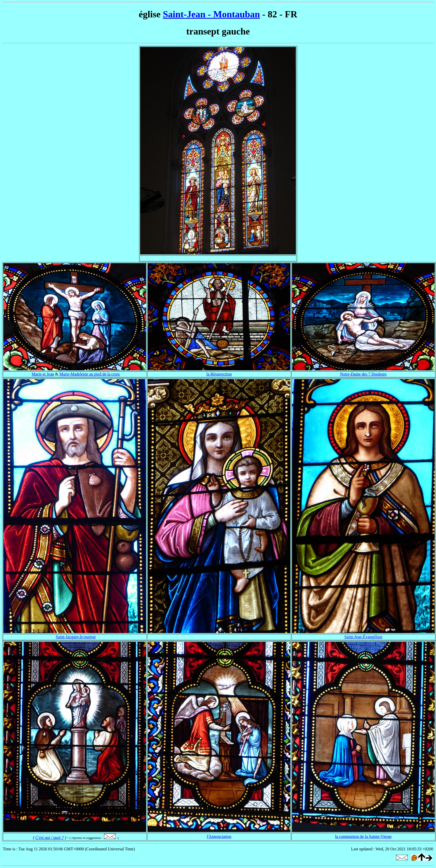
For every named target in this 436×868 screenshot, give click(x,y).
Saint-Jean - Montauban (211, 14)
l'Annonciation (219, 836)
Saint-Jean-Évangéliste (363, 637)
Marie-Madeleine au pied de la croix (90, 374)
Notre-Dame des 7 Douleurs (363, 374)
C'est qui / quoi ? (49, 838)
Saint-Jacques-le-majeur (76, 637)
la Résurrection (219, 374)
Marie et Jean (43, 374)
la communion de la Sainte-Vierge (363, 836)
